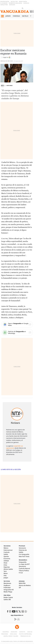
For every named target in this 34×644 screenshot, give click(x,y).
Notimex (10, 86)
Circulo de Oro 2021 (7, 61)
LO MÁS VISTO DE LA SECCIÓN (11, 469)
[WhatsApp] (17, 332)
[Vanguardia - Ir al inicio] (17, 12)
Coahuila (16, 16)
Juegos (8, 16)
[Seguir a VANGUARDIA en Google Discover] (6, 57)
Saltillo (25, 16)
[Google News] (17, 324)
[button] (2, 16)
